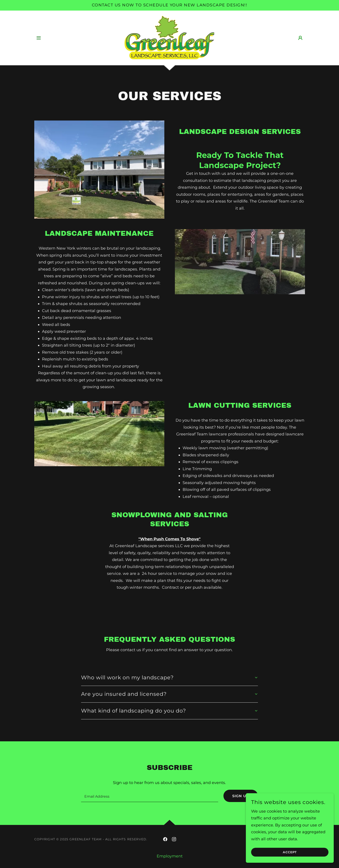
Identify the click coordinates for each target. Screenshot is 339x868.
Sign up (241, 796)
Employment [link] (170, 856)
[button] (39, 38)
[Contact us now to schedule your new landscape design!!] (169, 5)
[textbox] (150, 796)
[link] (169, 38)
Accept (290, 852)
